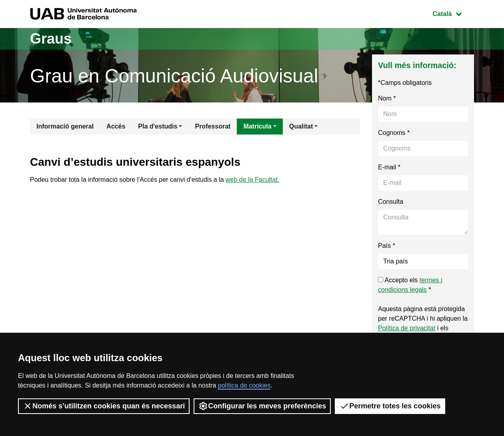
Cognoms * (394, 133)
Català (453, 13)
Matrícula (257, 126)
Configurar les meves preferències (262, 406)
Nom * (387, 98)
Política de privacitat (407, 328)
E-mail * (389, 167)
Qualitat (301, 126)
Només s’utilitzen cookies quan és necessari (104, 406)
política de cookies (244, 385)
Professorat (213, 126)
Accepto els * (410, 285)
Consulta (391, 202)
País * (387, 246)
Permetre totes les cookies (390, 406)
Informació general (65, 126)
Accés (116, 126)
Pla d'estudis (158, 126)
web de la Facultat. (252, 180)
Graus (51, 39)
